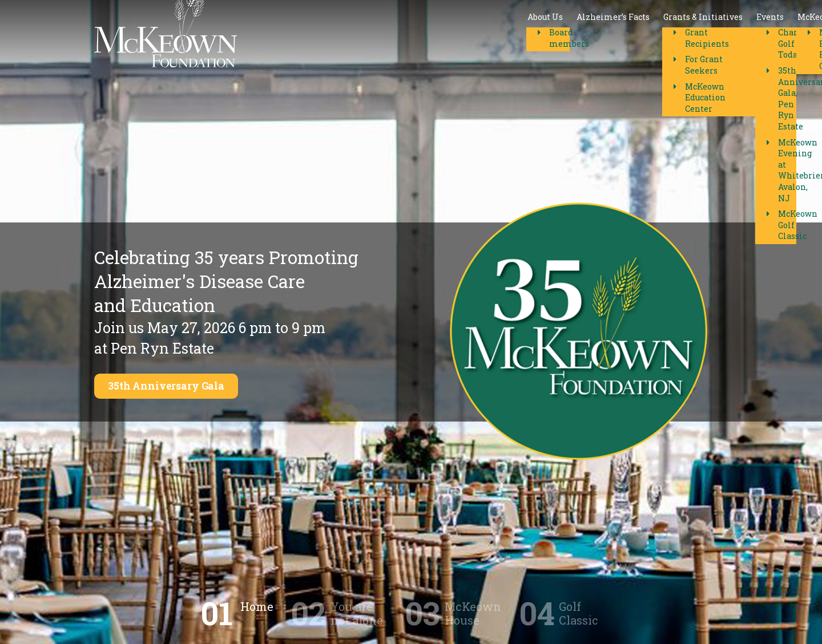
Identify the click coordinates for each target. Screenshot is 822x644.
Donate (701, 33)
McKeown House (572, 34)
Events (511, 34)
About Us (287, 34)
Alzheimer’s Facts (354, 34)
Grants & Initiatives (444, 34)
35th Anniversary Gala (174, 386)
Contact (634, 34)
